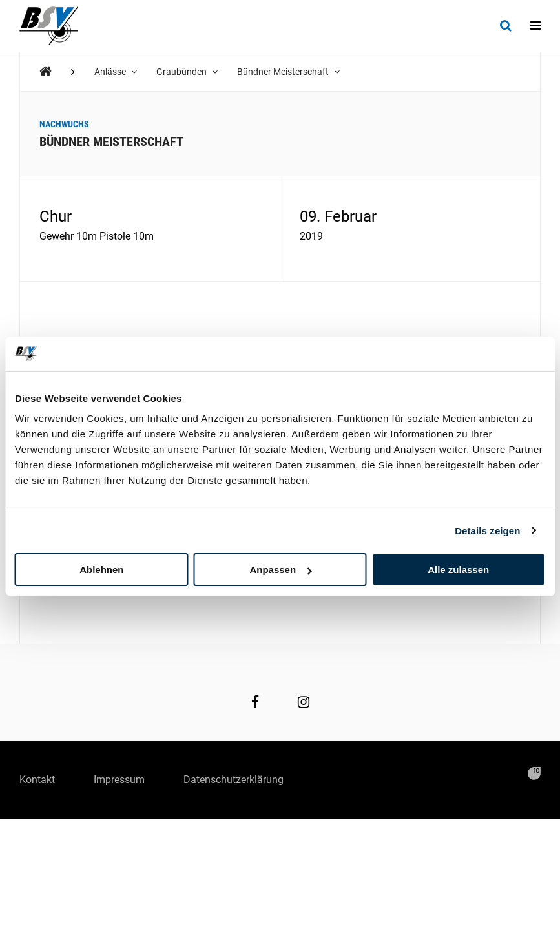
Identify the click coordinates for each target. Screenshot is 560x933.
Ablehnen (101, 570)
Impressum (119, 780)
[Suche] (505, 26)
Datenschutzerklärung (233, 780)
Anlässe (116, 72)
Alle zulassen (458, 570)
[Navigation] (535, 26)
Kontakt (37, 780)
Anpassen (280, 570)
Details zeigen (487, 530)
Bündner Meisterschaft (288, 72)
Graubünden (187, 72)
